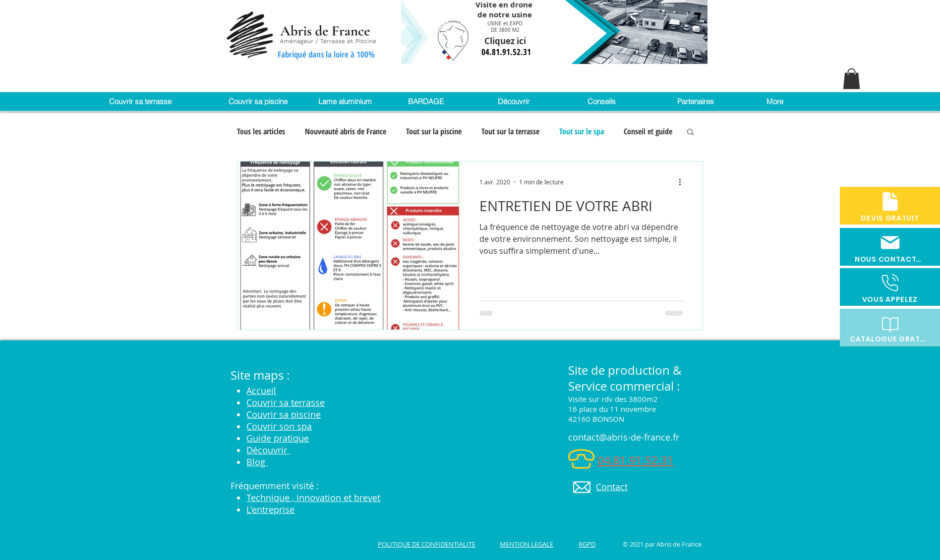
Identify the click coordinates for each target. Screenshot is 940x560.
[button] (852, 79)
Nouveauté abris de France (346, 131)
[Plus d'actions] (683, 182)
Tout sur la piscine (434, 131)
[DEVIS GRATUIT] (890, 206)
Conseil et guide (648, 131)
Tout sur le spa (582, 131)
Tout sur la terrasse (510, 131)
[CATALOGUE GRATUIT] (890, 328)
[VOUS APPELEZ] (890, 287)
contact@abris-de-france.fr (624, 437)
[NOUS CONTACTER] (890, 247)
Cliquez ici (506, 41)
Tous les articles (261, 131)
